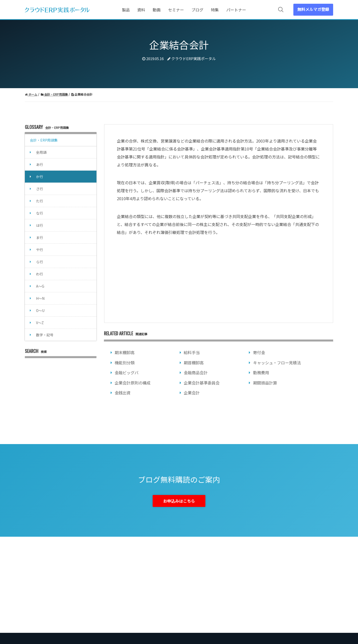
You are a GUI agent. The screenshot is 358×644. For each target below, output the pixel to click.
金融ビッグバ (127, 373)
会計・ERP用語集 (44, 140)
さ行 (40, 189)
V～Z (40, 323)
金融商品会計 (196, 373)
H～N (40, 298)
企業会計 (192, 393)
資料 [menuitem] (141, 10)
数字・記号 (45, 335)
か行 (40, 177)
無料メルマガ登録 (313, 9)
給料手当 (192, 352)
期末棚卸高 (125, 352)
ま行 (40, 237)
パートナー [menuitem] (236, 10)
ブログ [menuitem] (197, 10)
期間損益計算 (265, 383)
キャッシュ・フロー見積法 (277, 363)
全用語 (41, 152)
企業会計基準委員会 (202, 383)
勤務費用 (261, 373)
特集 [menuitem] (215, 10)
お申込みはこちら (179, 501)
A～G (40, 286)
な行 (40, 213)
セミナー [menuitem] (176, 10)
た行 (40, 201)
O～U (40, 310)
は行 (40, 225)
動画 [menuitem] (157, 10)
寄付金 (259, 352)
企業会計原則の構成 (133, 383)
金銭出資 (123, 393)
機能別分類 (125, 363)
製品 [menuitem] (126, 10)
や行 (40, 250)
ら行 (40, 262)
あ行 (40, 164)
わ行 (40, 274)
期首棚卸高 (194, 363)
